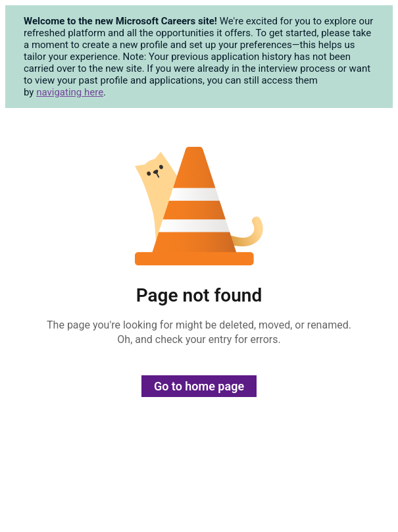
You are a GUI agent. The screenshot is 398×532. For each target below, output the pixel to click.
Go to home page (199, 386)
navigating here (70, 92)
